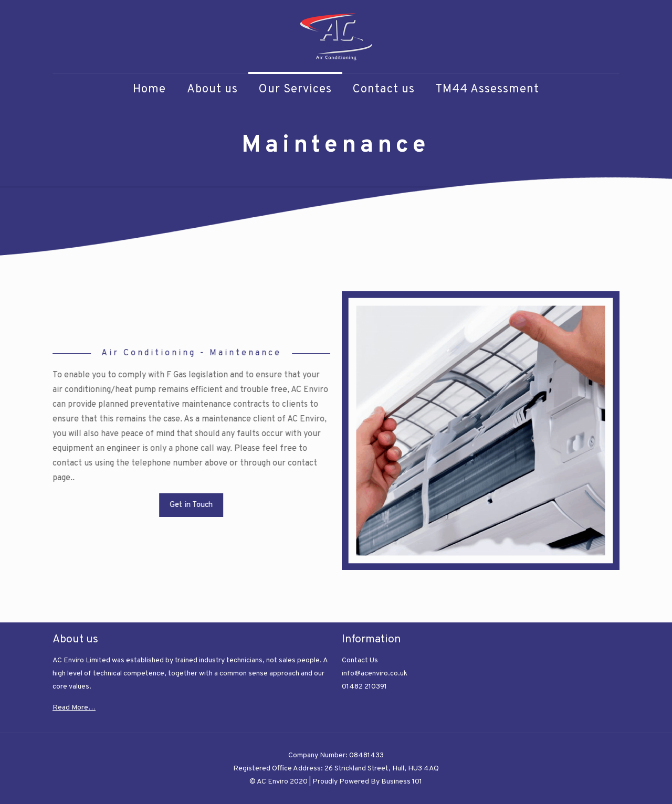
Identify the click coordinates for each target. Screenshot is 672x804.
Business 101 (402, 782)
